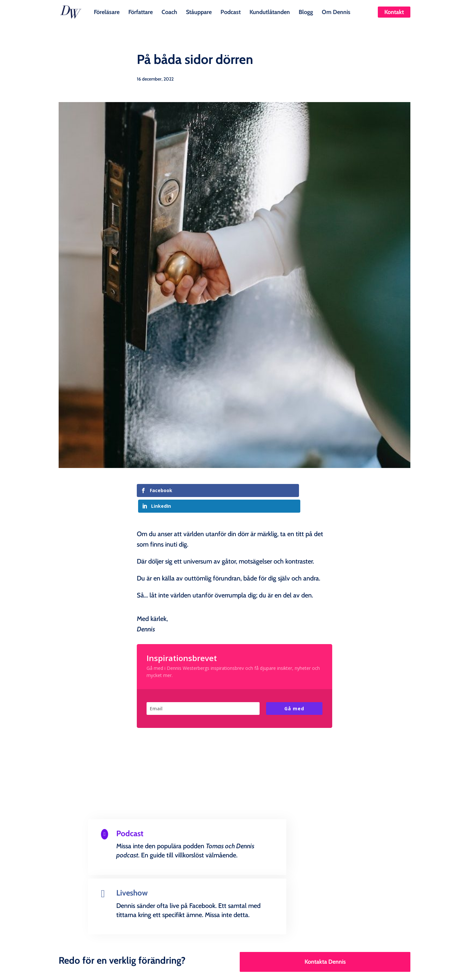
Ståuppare (199, 11)
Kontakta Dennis (325, 894)
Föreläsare (107, 11)
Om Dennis (336, 11)
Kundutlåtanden (270, 11)
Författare (141, 11)
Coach (169, 11)
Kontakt (394, 12)
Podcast (231, 11)
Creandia (250, 970)
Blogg (306, 11)
